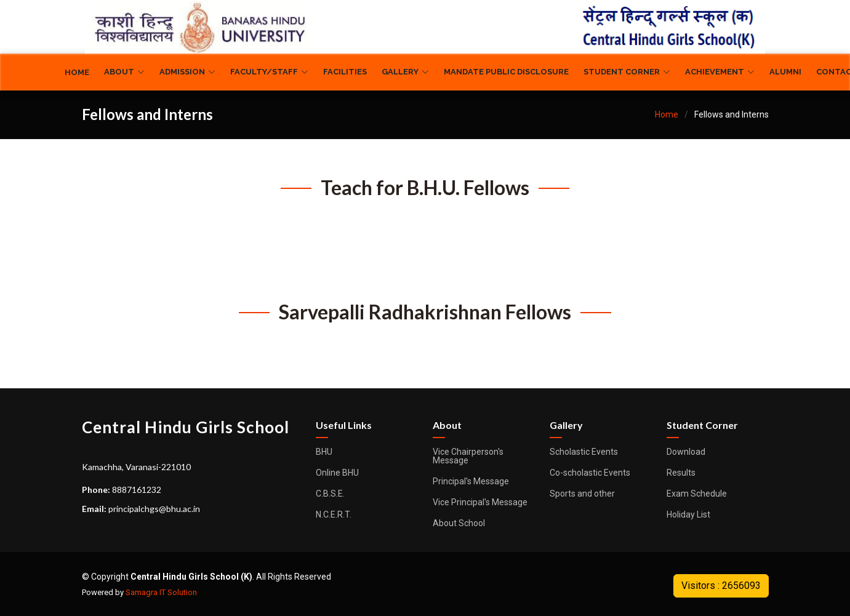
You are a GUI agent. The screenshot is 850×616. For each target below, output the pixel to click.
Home (77, 72)
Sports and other (582, 494)
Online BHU (337, 473)
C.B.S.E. (330, 494)
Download (686, 452)
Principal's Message (471, 481)
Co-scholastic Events (590, 473)
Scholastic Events (584, 452)
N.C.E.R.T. (334, 514)
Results (681, 473)
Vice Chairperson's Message (468, 456)
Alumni (785, 72)
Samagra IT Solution (161, 592)
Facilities (345, 72)
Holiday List (688, 514)
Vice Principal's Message (480, 502)
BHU (324, 452)
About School (459, 523)
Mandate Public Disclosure (506, 72)
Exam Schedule (697, 494)
